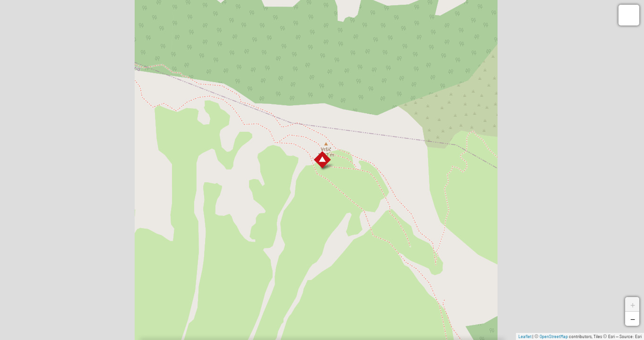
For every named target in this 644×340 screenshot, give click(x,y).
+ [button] (633, 304)
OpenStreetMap (554, 336)
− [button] (633, 319)
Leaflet (525, 336)
